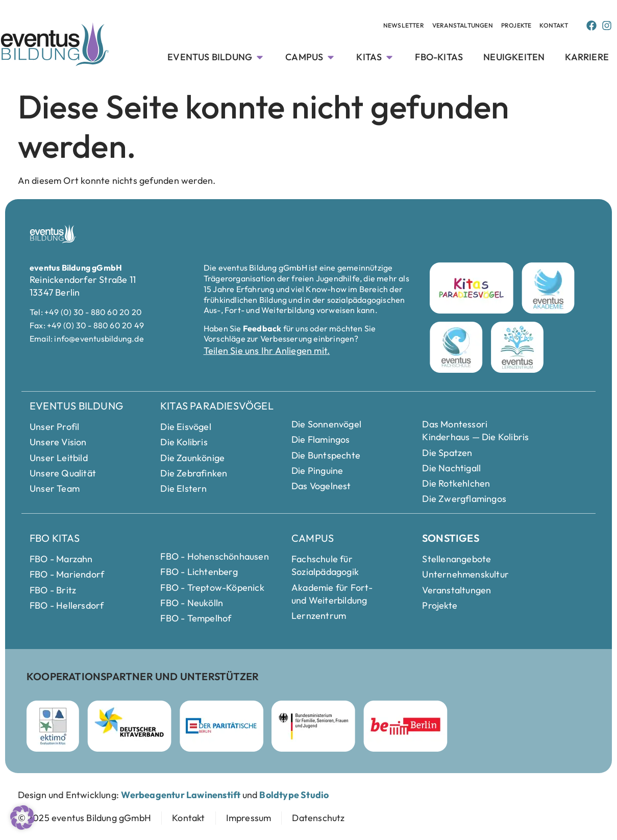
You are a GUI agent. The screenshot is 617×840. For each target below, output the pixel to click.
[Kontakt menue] (553, 26)
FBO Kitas (55, 538)
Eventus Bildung (76, 406)
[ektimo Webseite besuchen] (53, 726)
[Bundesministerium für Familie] (313, 726)
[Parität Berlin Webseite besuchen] (221, 726)
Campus (313, 538)
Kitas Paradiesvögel (217, 406)
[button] (22, 818)
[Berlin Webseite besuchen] (405, 726)
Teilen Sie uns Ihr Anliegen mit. (267, 351)
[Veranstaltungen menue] (404, 26)
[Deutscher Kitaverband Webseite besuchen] (129, 726)
